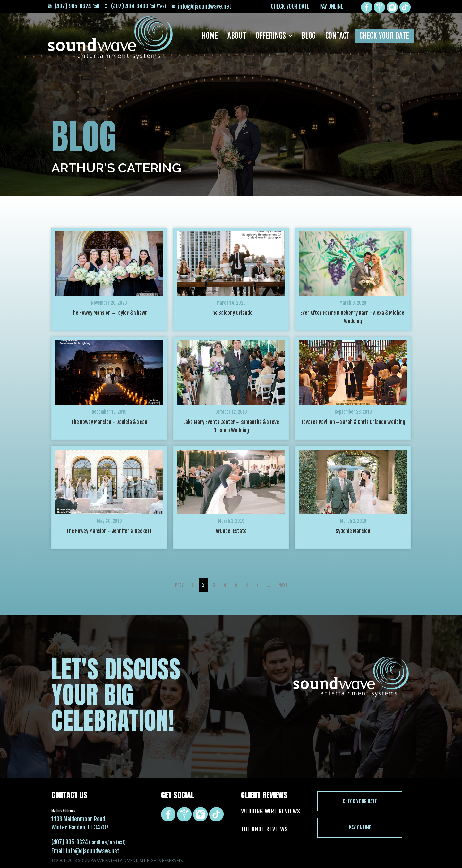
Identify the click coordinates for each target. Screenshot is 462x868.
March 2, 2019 (231, 521)
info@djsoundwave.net (93, 851)
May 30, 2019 (109, 521)
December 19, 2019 (109, 412)
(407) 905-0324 (70, 842)
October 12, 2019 (231, 412)
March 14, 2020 (231, 303)
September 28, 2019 (353, 412)
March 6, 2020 (353, 303)
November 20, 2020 (109, 303)
